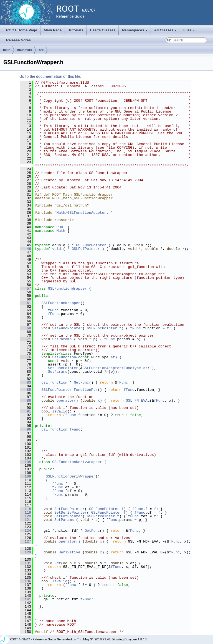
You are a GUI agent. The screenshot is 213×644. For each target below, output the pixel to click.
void (56, 249)
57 (26, 289)
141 (26, 599)
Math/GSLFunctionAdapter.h (84, 213)
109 (26, 476)
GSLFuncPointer (91, 245)
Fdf (58, 563)
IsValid (60, 411)
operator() (69, 401)
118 (26, 509)
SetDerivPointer (71, 513)
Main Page (53, 30)
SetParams (62, 339)
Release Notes (18, 40)
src (41, 50)
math (7, 50)
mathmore (25, 50)
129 (26, 552)
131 (26, 563)
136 (26, 581)
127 (26, 541)
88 (26, 401)
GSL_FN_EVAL (138, 401)
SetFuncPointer (67, 328)
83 (26, 382)
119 (26, 513)
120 (26, 516)
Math (61, 231)
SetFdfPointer (68, 516)
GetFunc (81, 382)
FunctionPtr (86, 390)
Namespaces (135, 32)
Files (190, 32)
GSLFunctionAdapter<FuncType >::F (117, 368)
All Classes (166, 32)
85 (26, 390)
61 (26, 303)
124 (26, 531)
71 (26, 339)
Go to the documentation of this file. (50, 76)
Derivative (70, 552)
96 (26, 429)
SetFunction (64, 357)
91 (26, 411)
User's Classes (103, 30)
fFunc (53, 310)
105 (26, 462)
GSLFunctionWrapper (67, 289)
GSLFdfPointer (86, 249)
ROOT (61, 227)
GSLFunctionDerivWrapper (77, 462)
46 (26, 249)
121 (26, 520)
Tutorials (76, 30)
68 (26, 328)
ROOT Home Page (22, 30)
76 (26, 357)
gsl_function (54, 382)
